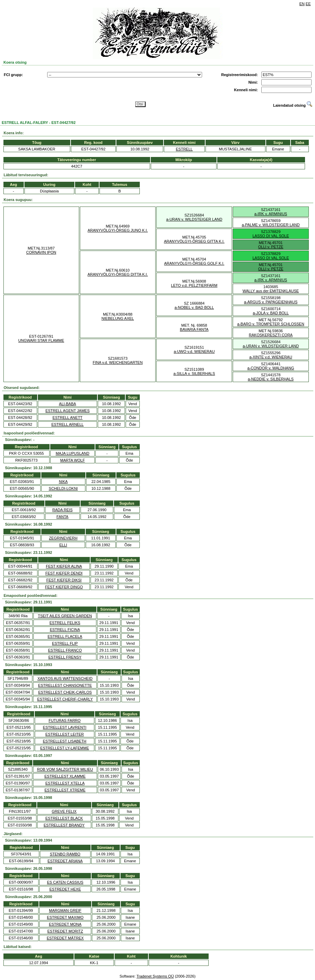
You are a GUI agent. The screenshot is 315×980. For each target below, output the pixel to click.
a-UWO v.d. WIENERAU (194, 351)
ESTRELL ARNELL (67, 424)
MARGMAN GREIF (65, 910)
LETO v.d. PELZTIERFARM (194, 285)
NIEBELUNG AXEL (118, 318)
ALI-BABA (67, 404)
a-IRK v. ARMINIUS (271, 214)
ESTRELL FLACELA (65, 636)
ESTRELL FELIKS (65, 623)
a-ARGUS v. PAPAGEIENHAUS (271, 302)
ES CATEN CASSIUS (65, 882)
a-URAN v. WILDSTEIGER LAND (194, 219)
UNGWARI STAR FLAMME (41, 340)
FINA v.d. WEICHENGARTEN (118, 362)
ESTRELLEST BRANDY (64, 825)
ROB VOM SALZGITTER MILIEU (65, 769)
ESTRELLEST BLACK (64, 818)
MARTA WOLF (73, 460)
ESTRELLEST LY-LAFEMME (65, 748)
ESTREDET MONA (65, 924)
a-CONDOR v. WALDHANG (271, 368)
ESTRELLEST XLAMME (65, 776)
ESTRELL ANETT (68, 418)
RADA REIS (62, 510)
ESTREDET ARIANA (65, 861)
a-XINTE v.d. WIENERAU (271, 357)
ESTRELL (184, 149)
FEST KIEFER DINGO (64, 587)
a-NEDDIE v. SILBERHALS (271, 379)
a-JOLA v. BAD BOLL (271, 313)
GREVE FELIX (64, 811)
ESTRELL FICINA (65, 630)
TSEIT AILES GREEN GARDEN (65, 616)
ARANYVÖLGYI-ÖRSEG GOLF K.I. (194, 263)
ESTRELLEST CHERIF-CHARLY (65, 699)
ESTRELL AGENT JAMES (67, 411)
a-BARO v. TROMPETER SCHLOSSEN (271, 324)
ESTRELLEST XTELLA (65, 783)
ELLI (63, 545)
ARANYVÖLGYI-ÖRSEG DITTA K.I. (118, 274)
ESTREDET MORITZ (65, 931)
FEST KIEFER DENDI (64, 573)
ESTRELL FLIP (65, 643)
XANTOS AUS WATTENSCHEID (65, 678)
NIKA (63, 482)
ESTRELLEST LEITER (65, 734)
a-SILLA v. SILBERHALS (194, 373)
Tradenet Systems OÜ (155, 976)
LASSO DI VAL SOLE (271, 236)
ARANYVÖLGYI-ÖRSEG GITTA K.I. (194, 241)
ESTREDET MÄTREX (65, 938)
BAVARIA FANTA (194, 329)
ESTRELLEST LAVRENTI (65, 727)
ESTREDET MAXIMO (65, 917)
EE (308, 4)
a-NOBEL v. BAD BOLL (194, 307)
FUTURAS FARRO (65, 720)
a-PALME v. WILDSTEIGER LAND (271, 225)
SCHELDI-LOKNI (63, 488)
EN (302, 4)
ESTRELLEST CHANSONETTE (65, 685)
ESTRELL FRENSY (65, 657)
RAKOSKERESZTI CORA (271, 335)
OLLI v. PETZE (271, 247)
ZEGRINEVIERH (63, 538)
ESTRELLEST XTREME (65, 790)
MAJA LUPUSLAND (73, 453)
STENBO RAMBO (65, 854)
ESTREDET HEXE (65, 889)
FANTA (62, 517)
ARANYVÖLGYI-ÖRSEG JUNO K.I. (118, 230)
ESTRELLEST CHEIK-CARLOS (65, 692)
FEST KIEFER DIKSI (64, 580)
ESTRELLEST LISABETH (64, 741)
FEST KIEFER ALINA (64, 566)
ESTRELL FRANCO (65, 650)
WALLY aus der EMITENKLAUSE (271, 291)
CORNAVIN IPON (41, 252)
